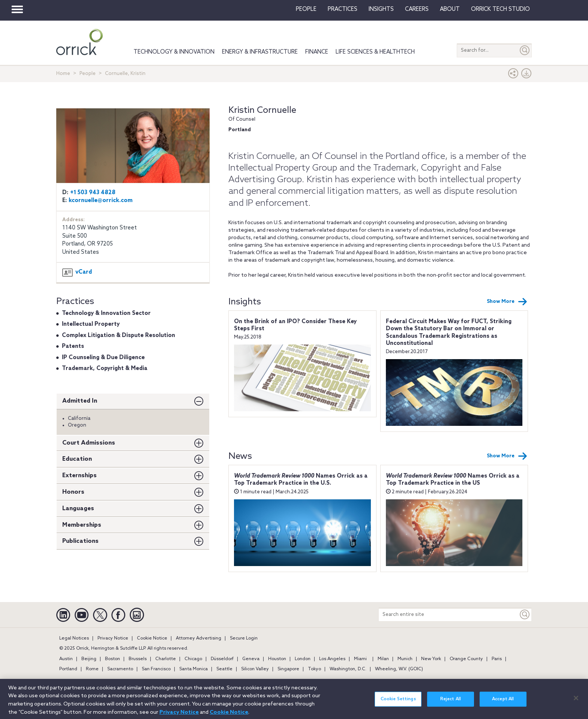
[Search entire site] (448, 615)
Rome (92, 669)
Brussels (138, 659)
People (306, 9)
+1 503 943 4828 (93, 193)
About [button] (450, 9)
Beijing (89, 659)
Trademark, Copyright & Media (105, 368)
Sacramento (120, 669)
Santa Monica (193, 669)
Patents (73, 346)
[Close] (576, 703)
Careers (417, 9)
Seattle (224, 669)
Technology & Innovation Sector (106, 313)
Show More (507, 302)
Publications (80, 541)
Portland (68, 669)
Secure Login (244, 638)
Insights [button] (381, 9)
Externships (79, 476)
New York (431, 659)
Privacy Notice (113, 638)
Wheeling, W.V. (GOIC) (399, 669)
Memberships (82, 525)
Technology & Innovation (174, 52)
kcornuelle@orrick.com (101, 201)
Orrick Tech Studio (500, 9)
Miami (360, 659)
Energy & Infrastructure (260, 52)
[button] (513, 75)
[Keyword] (525, 615)
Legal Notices (74, 638)
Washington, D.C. (348, 669)
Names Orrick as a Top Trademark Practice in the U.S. (301, 480)
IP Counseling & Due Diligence (103, 358)
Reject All (451, 704)
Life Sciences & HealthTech (375, 52)
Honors (73, 492)
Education (77, 459)
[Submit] (525, 50)
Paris (497, 659)
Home (63, 74)
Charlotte (166, 659)
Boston (112, 659)
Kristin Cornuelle (262, 110)
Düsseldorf (222, 659)
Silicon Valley (255, 669)
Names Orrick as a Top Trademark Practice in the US (453, 480)
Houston (277, 659)
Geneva (251, 659)
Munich (405, 659)
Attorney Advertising (199, 638)
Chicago (193, 659)
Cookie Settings (398, 704)
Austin (66, 659)
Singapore (288, 669)
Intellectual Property (91, 324)
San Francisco (156, 669)
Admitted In (80, 401)
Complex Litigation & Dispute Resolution (118, 336)
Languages (78, 509)
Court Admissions (89, 443)
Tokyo (314, 669)
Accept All (503, 704)
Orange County (466, 659)
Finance (317, 52)
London (303, 659)
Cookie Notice (152, 638)
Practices (343, 9)
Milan (383, 659)
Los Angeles (332, 659)
